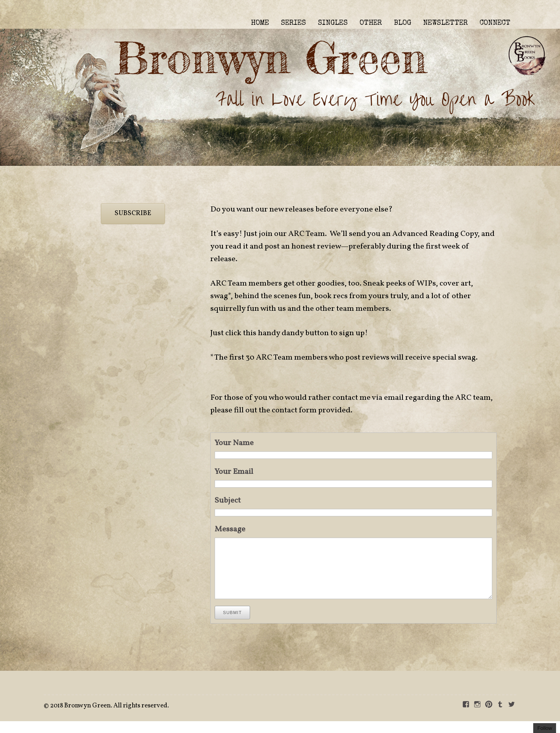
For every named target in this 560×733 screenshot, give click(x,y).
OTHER (371, 23)
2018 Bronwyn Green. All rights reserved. (109, 718)
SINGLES (333, 23)
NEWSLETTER (445, 23)
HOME (260, 23)
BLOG (402, 23)
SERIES (293, 23)
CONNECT (495, 23)
